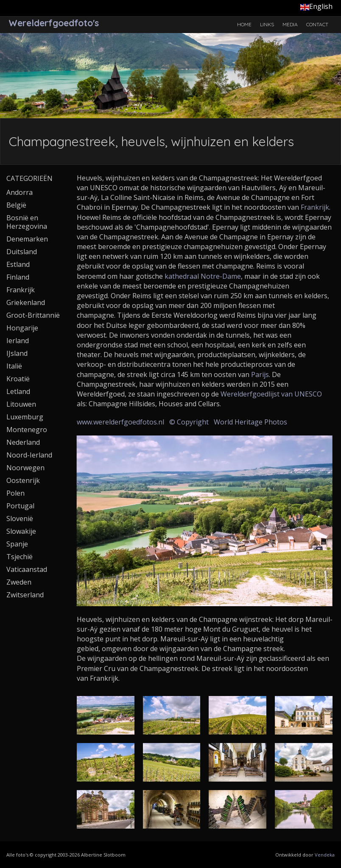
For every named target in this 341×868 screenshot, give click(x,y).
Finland (18, 277)
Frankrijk (315, 207)
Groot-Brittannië (33, 315)
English (316, 6)
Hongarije (22, 328)
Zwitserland (25, 595)
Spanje (17, 544)
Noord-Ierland (29, 455)
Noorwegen (25, 468)
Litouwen (21, 404)
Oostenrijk (23, 480)
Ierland (18, 341)
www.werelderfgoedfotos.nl (120, 422)
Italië (14, 366)
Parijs (260, 374)
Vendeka (325, 855)
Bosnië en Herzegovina (27, 222)
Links (267, 24)
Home (244, 24)
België (16, 205)
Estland (18, 264)
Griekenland (26, 302)
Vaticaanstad (27, 569)
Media (290, 24)
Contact (317, 24)
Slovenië (20, 519)
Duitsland (22, 252)
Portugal (20, 506)
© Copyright (189, 422)
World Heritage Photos (250, 422)
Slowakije (21, 531)
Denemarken (27, 239)
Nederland (23, 442)
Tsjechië (20, 557)
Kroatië (18, 379)
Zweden (19, 582)
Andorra (20, 192)
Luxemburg (25, 417)
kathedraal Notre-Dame (203, 276)
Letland (18, 391)
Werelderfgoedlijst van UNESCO (271, 394)
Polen (15, 493)
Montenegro (27, 430)
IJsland (17, 353)
